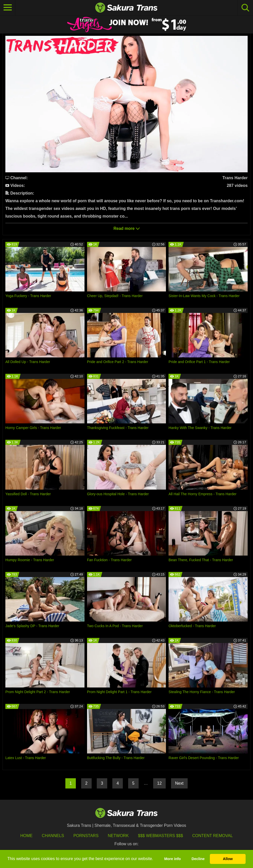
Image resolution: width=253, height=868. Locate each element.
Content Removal (213, 836)
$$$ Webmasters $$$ (161, 836)
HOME (26, 836)
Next (179, 783)
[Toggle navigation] (8, 8)
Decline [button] (198, 859)
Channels (53, 836)
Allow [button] (228, 859)
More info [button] (172, 859)
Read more (126, 228)
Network (118, 836)
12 (160, 783)
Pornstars (86, 836)
